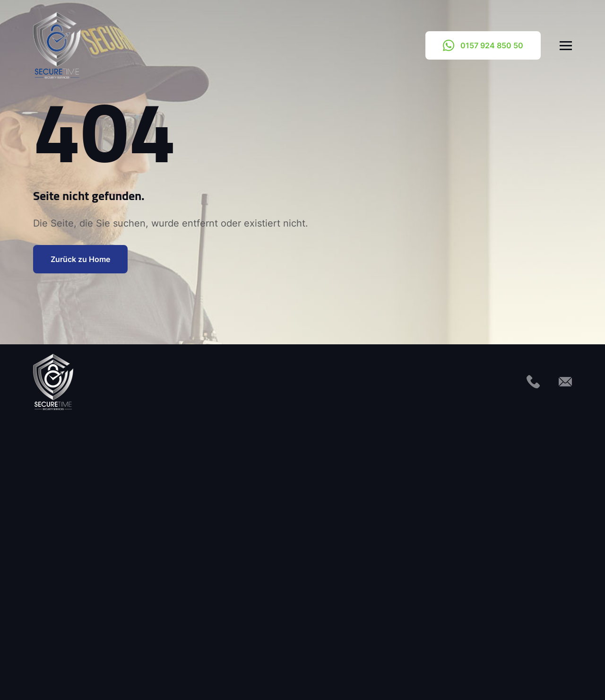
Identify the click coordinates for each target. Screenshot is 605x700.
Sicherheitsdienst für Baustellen (271, 532)
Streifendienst (239, 576)
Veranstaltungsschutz (253, 598)
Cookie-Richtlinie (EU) (444, 679)
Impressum (253, 679)
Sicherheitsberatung (250, 509)
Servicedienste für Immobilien (110, 621)
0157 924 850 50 (483, 45)
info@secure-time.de (450, 515)
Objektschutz (80, 598)
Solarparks (234, 554)
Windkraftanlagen (246, 621)
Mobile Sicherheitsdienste (103, 576)
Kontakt (202, 679)
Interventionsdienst (91, 554)
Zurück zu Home (80, 259)
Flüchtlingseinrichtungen (100, 532)
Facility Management (94, 509)
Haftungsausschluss (536, 679)
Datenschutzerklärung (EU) (338, 679)
